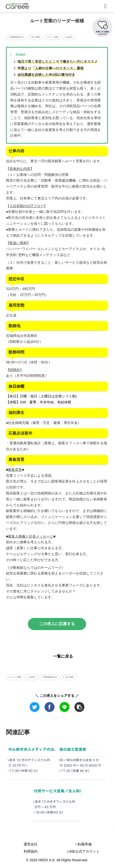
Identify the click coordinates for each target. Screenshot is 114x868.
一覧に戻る (63, 656)
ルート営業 (16, 677)
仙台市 (32, 677)
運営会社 (31, 844)
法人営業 (69, 677)
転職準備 (84, 844)
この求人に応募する (57, 624)
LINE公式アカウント (84, 851)
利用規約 (31, 851)
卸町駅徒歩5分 (50, 677)
